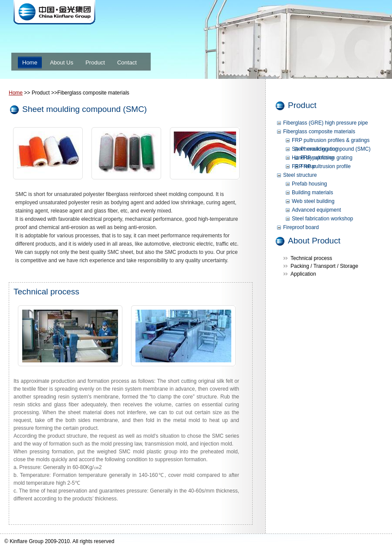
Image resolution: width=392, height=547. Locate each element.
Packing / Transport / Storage (324, 266)
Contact (127, 62)
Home (30, 62)
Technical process (311, 258)
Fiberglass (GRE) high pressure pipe (326, 123)
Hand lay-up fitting (313, 158)
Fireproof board (301, 227)
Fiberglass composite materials (319, 132)
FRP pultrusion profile (326, 166)
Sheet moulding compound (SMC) (331, 149)
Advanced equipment (316, 210)
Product (95, 62)
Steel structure (300, 175)
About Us (62, 62)
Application (303, 274)
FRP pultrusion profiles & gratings (331, 140)
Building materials (313, 192)
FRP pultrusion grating (326, 158)
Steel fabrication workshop (323, 219)
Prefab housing (309, 184)
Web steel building (313, 201)
